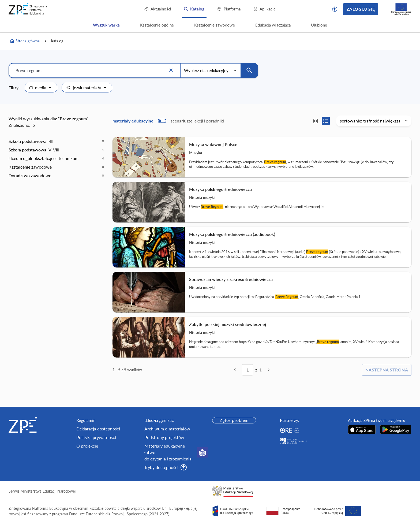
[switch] (168, 121)
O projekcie (87, 446)
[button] (335, 9)
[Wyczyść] (171, 70)
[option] (56, 141)
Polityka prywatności (96, 437)
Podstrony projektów (164, 437)
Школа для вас (159, 420)
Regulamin (86, 420)
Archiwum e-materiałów (167, 429)
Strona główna (25, 41)
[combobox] (41, 88)
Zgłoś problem (234, 420)
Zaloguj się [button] (361, 9)
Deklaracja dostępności (98, 429)
